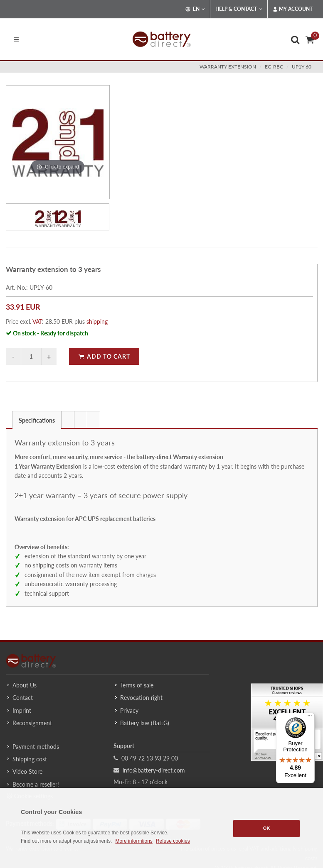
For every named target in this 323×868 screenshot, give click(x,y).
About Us (25, 685)
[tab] (37, 419)
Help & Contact (239, 9)
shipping (97, 322)
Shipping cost (30, 759)
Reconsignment (32, 723)
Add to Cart (104, 356)
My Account (293, 9)
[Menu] (310, 718)
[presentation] (68, 420)
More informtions (134, 841)
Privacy (129, 710)
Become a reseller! (36, 784)
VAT (37, 322)
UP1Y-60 (302, 67)
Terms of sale (137, 685)
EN (195, 9)
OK (267, 828)
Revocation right (141, 698)
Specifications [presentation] (37, 420)
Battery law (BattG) (145, 723)
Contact (23, 698)
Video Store (27, 771)
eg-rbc (274, 67)
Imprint (22, 710)
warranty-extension (228, 67)
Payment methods (36, 747)
